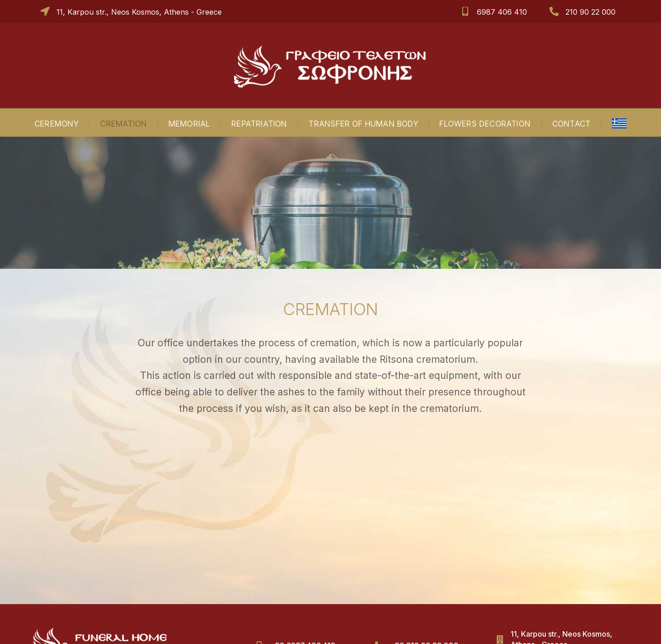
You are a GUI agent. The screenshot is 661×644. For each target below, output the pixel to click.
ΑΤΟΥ (428, 630)
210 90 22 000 (591, 12)
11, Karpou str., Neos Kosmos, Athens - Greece (139, 12)
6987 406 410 (502, 12)
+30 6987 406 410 (303, 578)
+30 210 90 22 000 (424, 578)
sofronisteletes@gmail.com (558, 589)
